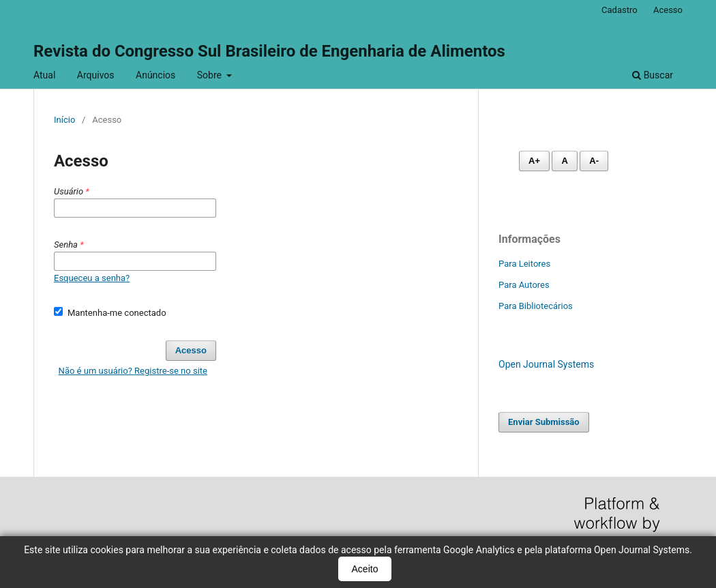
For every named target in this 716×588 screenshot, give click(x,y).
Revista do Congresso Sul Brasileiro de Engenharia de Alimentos (269, 51)
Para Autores (524, 285)
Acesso (668, 10)
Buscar (653, 75)
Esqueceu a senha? (92, 278)
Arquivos (96, 75)
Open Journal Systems (546, 364)
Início (64, 120)
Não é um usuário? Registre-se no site (133, 371)
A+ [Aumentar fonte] (534, 161)
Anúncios (155, 75)
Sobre (211, 75)
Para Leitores (524, 264)
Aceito (365, 569)
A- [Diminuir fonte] (594, 161)
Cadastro (620, 10)
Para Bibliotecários (536, 306)
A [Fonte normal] (564, 161)
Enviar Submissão (544, 422)
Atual (44, 75)
